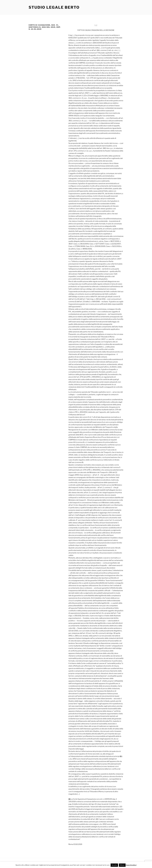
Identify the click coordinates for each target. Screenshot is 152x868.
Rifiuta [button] (122, 865)
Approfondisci (131, 865)
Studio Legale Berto (54, 7)
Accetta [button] (114, 865)
